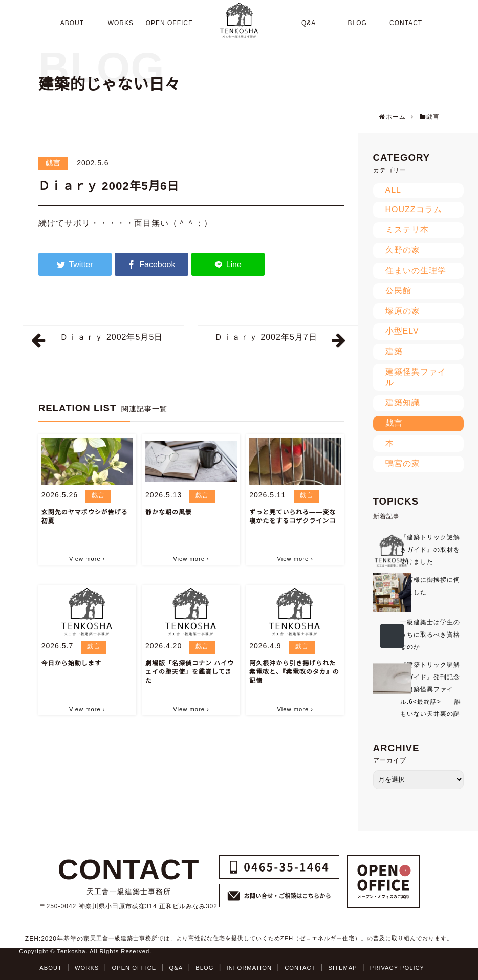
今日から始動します (71, 663)
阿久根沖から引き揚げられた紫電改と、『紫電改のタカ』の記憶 (294, 672)
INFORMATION (249, 968)
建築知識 (403, 402)
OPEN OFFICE (134, 968)
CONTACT (300, 968)
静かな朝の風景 (169, 512)
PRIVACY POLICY (397, 968)
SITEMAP (343, 968)
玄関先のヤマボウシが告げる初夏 (85, 517)
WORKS (87, 968)
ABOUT (51, 968)
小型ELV (402, 331)
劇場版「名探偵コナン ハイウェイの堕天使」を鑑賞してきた (190, 672)
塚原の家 (403, 311)
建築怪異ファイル (416, 377)
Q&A (176, 968)
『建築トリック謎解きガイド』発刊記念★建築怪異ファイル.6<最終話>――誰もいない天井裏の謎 (431, 689)
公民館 (398, 290)
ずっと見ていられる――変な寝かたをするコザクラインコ (292, 517)
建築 (394, 351)
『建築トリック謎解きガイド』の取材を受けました (430, 550)
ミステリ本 (407, 230)
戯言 (53, 163)
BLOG (204, 968)
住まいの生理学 (416, 270)
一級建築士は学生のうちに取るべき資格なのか (430, 635)
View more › (87, 559)
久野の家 (403, 250)
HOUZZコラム (414, 210)
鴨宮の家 (403, 463)
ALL (393, 190)
